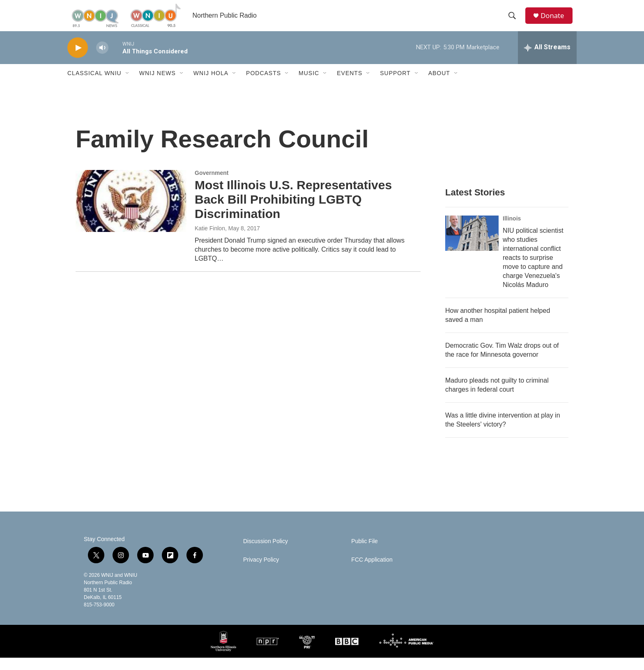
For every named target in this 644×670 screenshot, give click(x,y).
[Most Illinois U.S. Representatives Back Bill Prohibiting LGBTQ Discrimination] (131, 213)
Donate (556, 22)
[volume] (102, 60)
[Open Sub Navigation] (128, 85)
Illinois (512, 231)
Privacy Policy (261, 572)
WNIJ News (158, 85)
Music (309, 85)
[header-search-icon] (515, 22)
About (439, 85)
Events (350, 85)
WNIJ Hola (211, 85)
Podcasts (263, 85)
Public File (365, 554)
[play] (78, 60)
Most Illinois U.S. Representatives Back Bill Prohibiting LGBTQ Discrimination (293, 212)
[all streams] (547, 60)
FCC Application (372, 572)
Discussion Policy (266, 554)
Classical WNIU (94, 85)
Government (212, 185)
